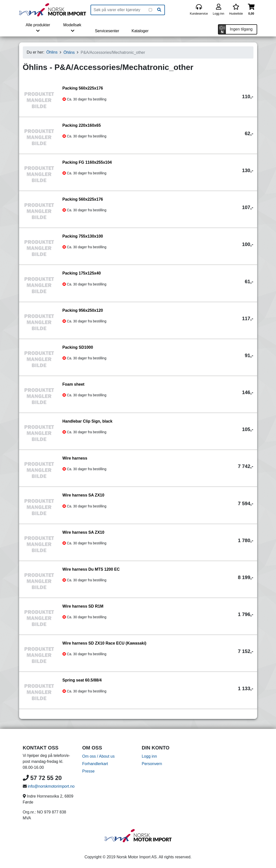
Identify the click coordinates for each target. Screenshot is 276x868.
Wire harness (75, 458)
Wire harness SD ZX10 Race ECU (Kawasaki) (105, 643)
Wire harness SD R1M (83, 606)
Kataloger (140, 31)
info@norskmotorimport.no (51, 786)
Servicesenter (107, 31)
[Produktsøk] (120, 10)
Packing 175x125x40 (82, 273)
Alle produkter (38, 28)
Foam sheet (74, 384)
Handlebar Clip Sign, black (88, 421)
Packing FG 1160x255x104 (87, 162)
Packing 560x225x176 (83, 88)
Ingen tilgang (241, 29)
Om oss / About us (99, 756)
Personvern (152, 764)
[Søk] (159, 10)
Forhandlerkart (95, 764)
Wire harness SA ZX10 (83, 495)
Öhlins (52, 52)
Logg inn (149, 756)
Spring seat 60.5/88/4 (82, 680)
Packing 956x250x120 (83, 310)
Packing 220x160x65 (82, 125)
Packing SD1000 (78, 347)
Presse (89, 771)
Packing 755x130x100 (83, 236)
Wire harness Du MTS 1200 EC (91, 569)
